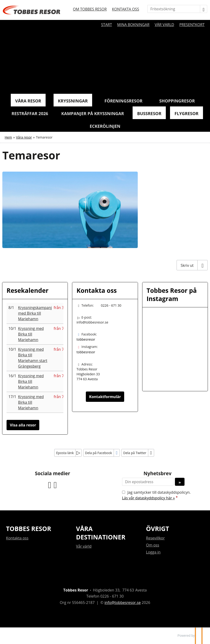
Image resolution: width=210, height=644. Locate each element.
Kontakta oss (126, 9)
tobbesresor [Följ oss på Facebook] (86, 339)
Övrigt (157, 529)
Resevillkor (155, 538)
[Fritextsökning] (174, 9)
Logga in (153, 552)
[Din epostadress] (148, 482)
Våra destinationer (101, 533)
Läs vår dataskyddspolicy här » (148, 498)
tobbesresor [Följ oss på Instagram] (86, 352)
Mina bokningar (133, 25)
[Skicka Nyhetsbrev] (180, 482)
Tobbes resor (29, 529)
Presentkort (192, 25)
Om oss (152, 545)
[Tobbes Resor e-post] (123, 603)
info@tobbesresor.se (92, 322)
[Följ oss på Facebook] (50, 484)
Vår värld (164, 25)
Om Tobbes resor (90, 9)
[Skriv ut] (192, 265)
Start (106, 25)
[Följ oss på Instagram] (55, 484)
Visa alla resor (23, 425)
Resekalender (27, 291)
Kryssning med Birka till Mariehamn (31, 334)
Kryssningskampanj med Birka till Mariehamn (35, 313)
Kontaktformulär (105, 397)
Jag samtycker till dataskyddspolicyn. (156, 495)
